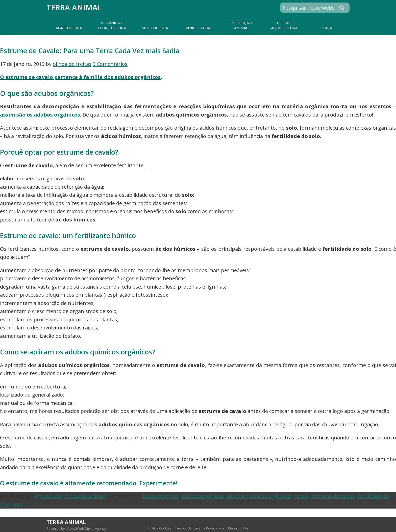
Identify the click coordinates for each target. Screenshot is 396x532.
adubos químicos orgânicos (259, 496)
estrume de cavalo (333, 496)
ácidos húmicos (160, 496)
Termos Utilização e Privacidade (200, 528)
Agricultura (48, 496)
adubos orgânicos (202, 496)
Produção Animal (84, 496)
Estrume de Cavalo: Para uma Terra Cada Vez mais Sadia (90, 51)
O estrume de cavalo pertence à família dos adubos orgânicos (80, 77)
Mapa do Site (238, 528)
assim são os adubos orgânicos (40, 115)
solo (17, 504)
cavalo (302, 496)
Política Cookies (159, 528)
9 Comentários (110, 64)
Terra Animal (74, 7)
